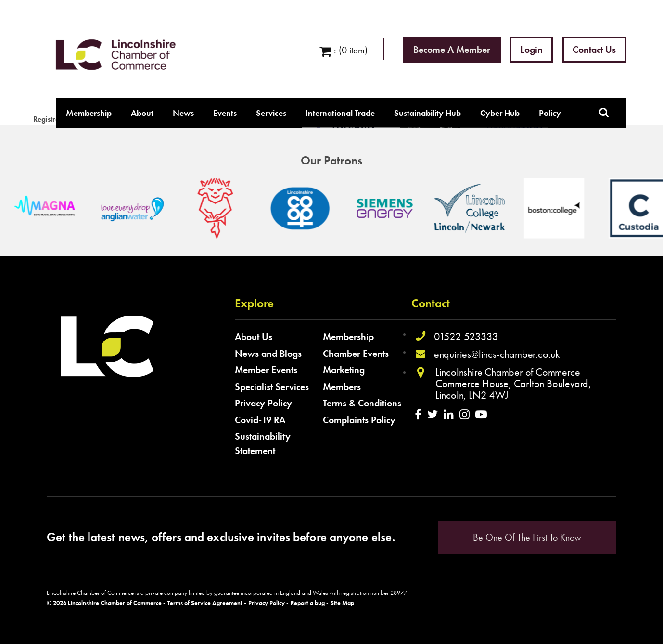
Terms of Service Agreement (205, 603)
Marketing (344, 370)
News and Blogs (268, 354)
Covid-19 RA (260, 420)
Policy (550, 113)
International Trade (340, 113)
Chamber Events (356, 354)
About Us (254, 337)
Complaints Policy (359, 420)
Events (225, 113)
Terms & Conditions (362, 403)
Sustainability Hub (427, 113)
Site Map (342, 603)
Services (271, 113)
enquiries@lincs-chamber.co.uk (497, 354)
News (183, 113)
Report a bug (308, 603)
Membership (89, 113)
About (142, 113)
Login (531, 50)
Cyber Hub (500, 113)
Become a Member (452, 50)
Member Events (266, 370)
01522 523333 (466, 336)
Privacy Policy (263, 403)
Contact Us (594, 50)
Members (342, 387)
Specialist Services (272, 387)
